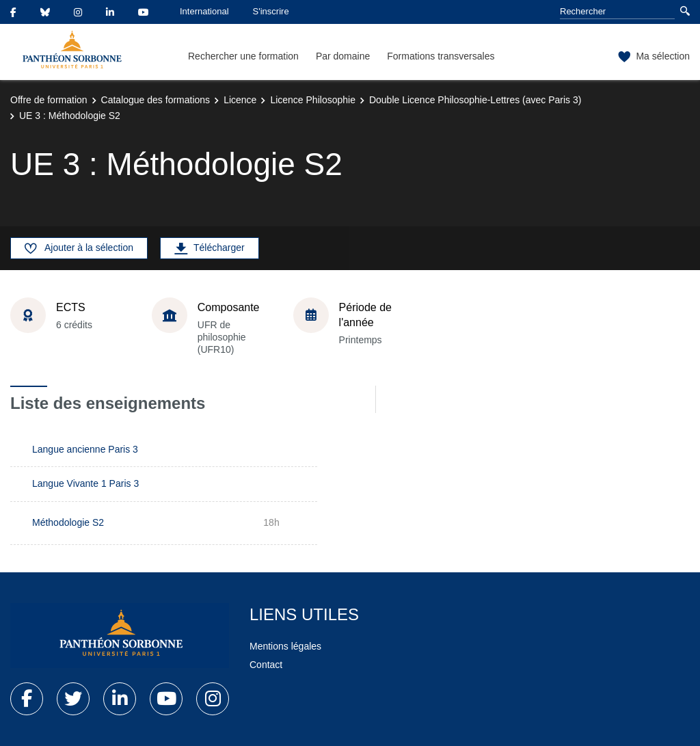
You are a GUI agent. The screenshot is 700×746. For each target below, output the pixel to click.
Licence (240, 100)
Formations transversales (441, 56)
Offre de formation (49, 100)
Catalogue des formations (156, 100)
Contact (266, 665)
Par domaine (343, 56)
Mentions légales (285, 646)
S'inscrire (271, 11)
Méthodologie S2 (68, 522)
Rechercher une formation (243, 56)
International (204, 11)
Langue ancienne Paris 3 (85, 449)
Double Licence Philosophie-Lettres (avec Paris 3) (475, 100)
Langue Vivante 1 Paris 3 (85, 483)
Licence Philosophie (313, 100)
